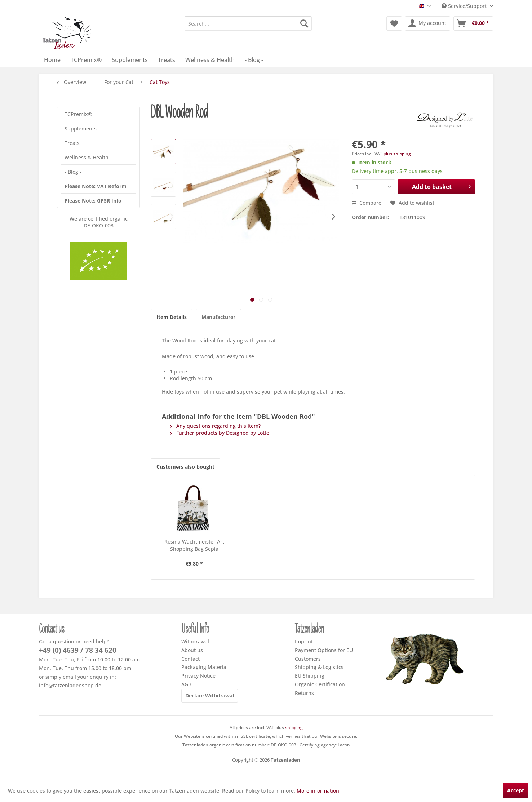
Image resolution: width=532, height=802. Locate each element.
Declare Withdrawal (210, 695)
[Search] (304, 23)
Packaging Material (205, 667)
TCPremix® (78, 114)
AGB (186, 684)
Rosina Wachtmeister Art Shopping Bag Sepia (194, 545)
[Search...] (248, 23)
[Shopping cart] (473, 23)
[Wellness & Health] (210, 60)
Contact (190, 659)
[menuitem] (248, 23)
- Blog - (73, 172)
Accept (516, 790)
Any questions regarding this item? (215, 426)
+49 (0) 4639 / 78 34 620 (78, 650)
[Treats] (167, 60)
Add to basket (441, 186)
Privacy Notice (198, 676)
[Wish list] (394, 23)
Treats (72, 143)
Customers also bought (185, 467)
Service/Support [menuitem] (465, 6)
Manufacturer (218, 317)
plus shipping (397, 154)
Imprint (304, 641)
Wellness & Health (87, 157)
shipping (294, 728)
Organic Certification (320, 684)
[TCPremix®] (86, 60)
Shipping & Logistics (319, 667)
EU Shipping (310, 676)
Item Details (172, 317)
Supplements (81, 129)
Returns (304, 693)
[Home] (52, 60)
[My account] (428, 23)
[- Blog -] (254, 60)
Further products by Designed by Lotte (220, 433)
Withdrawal (195, 641)
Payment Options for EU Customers (324, 654)
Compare (367, 203)
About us (192, 650)
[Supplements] (130, 60)
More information (318, 791)
